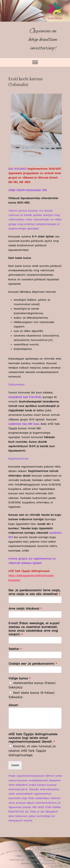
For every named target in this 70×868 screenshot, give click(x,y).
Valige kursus (20, 678)
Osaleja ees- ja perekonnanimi (33, 664)
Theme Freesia (51, 860)
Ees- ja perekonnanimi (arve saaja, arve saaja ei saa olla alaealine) (34, 592)
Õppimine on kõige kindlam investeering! (43, 40)
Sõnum (13, 705)
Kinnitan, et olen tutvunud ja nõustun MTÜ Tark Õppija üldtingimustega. (32, 751)
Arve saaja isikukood (25, 608)
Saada (15, 765)
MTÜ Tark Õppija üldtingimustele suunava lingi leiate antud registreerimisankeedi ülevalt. (33, 738)
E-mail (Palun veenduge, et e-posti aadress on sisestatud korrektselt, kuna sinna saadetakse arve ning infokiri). (34, 629)
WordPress (43, 863)
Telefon (15, 649)
